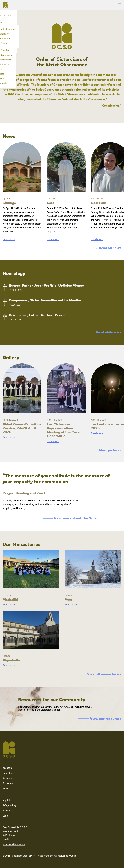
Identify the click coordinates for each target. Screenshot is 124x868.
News (5, 788)
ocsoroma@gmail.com (14, 844)
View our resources (100, 719)
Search (6, 810)
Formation (8, 783)
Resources (8, 778)
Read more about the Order (71, 518)
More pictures (104, 450)
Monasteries (9, 773)
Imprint (6, 800)
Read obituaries (103, 332)
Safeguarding (9, 805)
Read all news (104, 248)
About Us (7, 768)
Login (5, 816)
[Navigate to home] (6, 5)
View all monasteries (98, 674)
